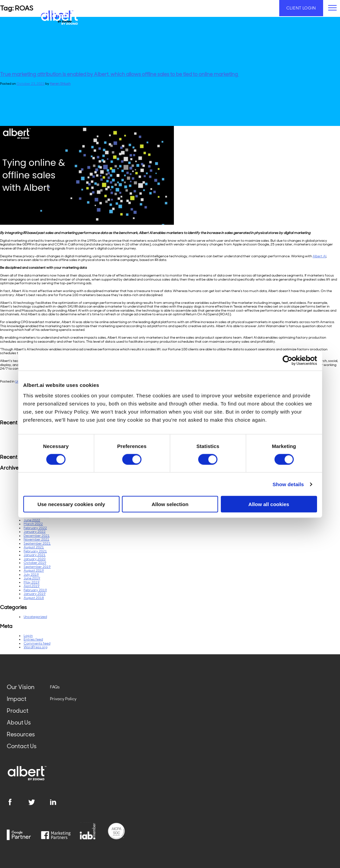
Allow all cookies (269, 504)
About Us (19, 722)
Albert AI (319, 256)
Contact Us (22, 746)
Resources (21, 734)
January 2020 (35, 559)
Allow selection (170, 504)
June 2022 (32, 520)
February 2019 (35, 590)
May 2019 (32, 582)
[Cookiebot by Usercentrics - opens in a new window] (287, 360)
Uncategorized (35, 617)
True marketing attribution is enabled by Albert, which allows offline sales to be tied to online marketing (120, 74)
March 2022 (33, 524)
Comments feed (37, 643)
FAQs (55, 687)
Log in (28, 636)
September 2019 (37, 567)
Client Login (301, 8)
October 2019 (35, 563)
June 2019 (32, 578)
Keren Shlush (60, 84)
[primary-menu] (332, 8)
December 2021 (37, 536)
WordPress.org (35, 647)
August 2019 (34, 570)
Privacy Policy (63, 699)
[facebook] (17, 802)
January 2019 (35, 594)
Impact (17, 699)
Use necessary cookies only (71, 504)
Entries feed (33, 639)
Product (18, 711)
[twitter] (39, 802)
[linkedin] (60, 802)
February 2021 (35, 551)
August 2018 (34, 598)
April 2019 (32, 586)
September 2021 (37, 543)
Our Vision (21, 687)
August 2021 (34, 547)
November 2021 (36, 539)
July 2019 (31, 574)
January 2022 (35, 532)
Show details (288, 484)
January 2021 (35, 555)
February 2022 (35, 528)
